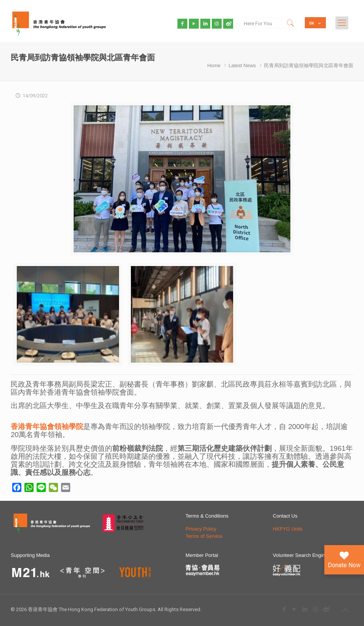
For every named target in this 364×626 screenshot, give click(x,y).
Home (214, 65)
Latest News (242, 65)
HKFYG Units (288, 529)
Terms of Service (204, 536)
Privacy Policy (201, 529)
